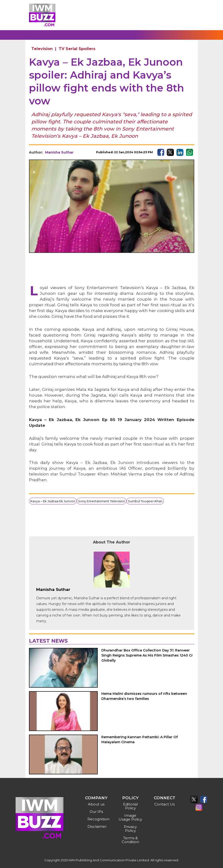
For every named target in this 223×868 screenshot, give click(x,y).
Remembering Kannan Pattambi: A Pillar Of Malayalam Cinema (140, 740)
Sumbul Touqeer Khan (145, 501)
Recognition (97, 819)
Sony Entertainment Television (102, 501)
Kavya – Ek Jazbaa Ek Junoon (53, 501)
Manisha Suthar (59, 152)
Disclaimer (97, 826)
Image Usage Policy (130, 817)
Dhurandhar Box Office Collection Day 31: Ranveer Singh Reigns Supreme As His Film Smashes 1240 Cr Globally (147, 655)
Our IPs (96, 812)
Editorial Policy (130, 806)
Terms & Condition (130, 840)
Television (42, 49)
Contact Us (164, 804)
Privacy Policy (130, 829)
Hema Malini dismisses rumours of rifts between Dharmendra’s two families (144, 696)
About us (96, 804)
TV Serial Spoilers (77, 49)
